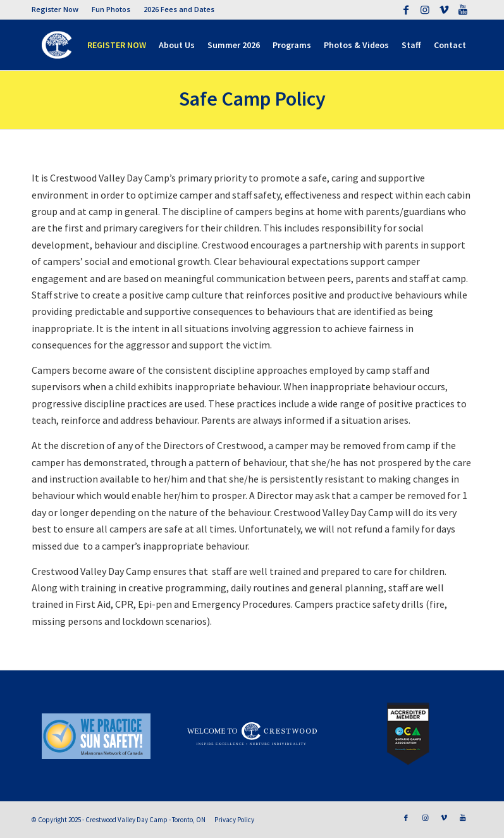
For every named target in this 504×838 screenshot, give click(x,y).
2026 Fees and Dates (179, 9)
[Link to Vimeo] (444, 9)
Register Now (55, 9)
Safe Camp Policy (252, 99)
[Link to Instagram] (425, 9)
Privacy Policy (234, 820)
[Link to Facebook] (406, 9)
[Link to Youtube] (463, 9)
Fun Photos (111, 9)
